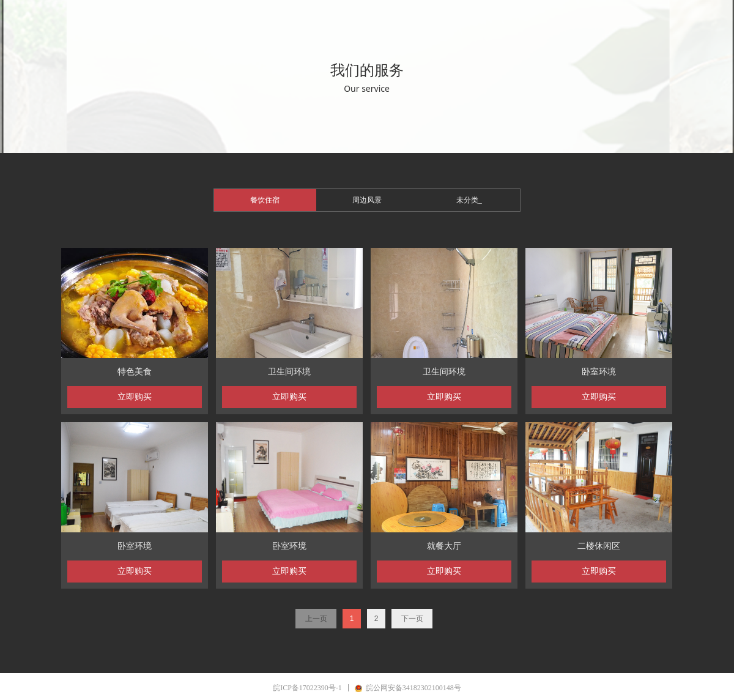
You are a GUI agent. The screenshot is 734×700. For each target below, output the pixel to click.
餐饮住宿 (265, 200)
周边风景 (367, 200)
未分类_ (469, 200)
